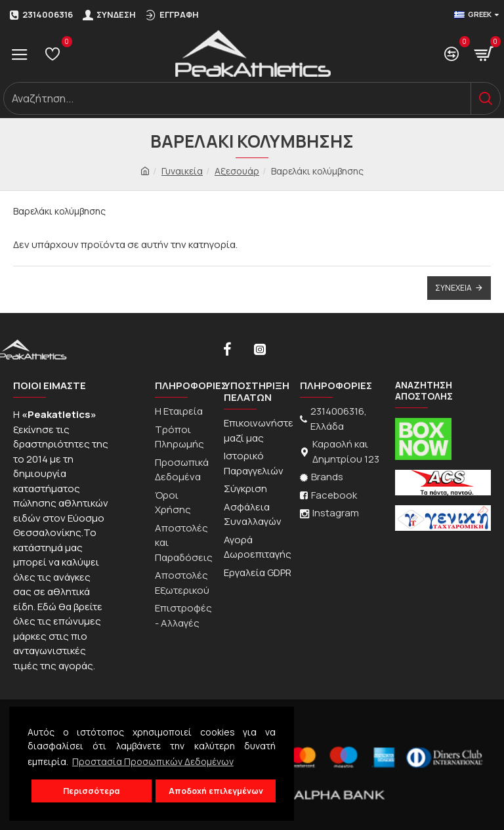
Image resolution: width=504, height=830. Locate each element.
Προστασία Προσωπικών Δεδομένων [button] (153, 761)
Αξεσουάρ (237, 171)
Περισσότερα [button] (92, 791)
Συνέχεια (453, 288)
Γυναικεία (182, 171)
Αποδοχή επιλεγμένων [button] (216, 791)
